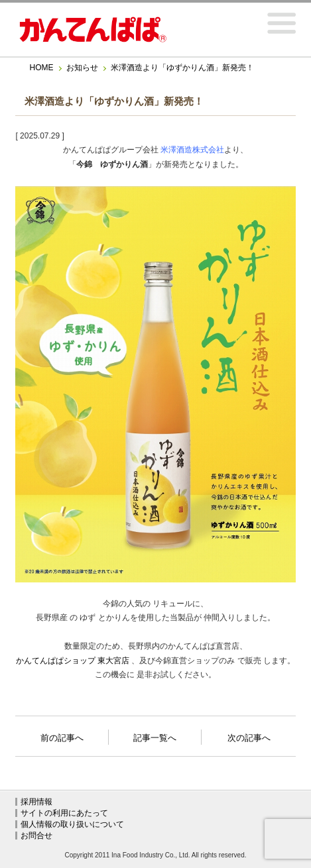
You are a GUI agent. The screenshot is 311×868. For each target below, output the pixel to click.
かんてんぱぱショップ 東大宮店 (73, 661)
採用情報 (36, 802)
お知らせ (82, 68)
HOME (42, 68)
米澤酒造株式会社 (192, 150)
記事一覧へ (155, 737)
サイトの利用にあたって (64, 813)
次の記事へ (249, 734)
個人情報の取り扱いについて (72, 824)
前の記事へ (62, 734)
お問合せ (36, 836)
